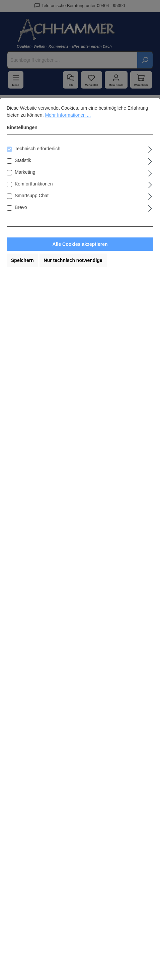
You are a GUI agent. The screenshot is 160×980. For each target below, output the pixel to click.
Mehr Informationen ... (68, 115)
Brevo (21, 207)
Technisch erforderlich (37, 149)
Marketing (25, 172)
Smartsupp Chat (32, 196)
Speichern (22, 260)
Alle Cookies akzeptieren (80, 244)
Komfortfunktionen (34, 184)
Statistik (23, 160)
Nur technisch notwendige (73, 260)
